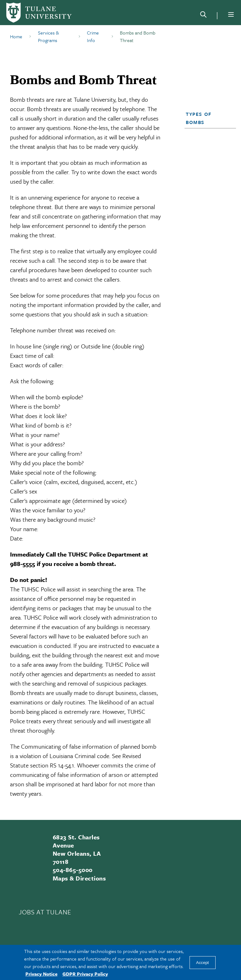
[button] (208, 118)
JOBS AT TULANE (45, 912)
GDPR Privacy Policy (85, 974)
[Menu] (231, 14)
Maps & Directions (79, 878)
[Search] (203, 16)
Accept (203, 963)
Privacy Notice (41, 974)
